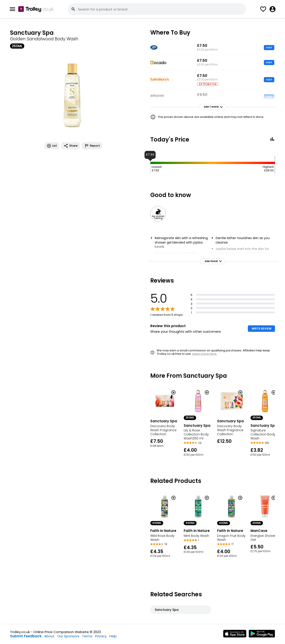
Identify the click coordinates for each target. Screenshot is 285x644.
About (49, 636)
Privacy (101, 636)
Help (113, 636)
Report (92, 146)
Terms (87, 636)
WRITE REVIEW (262, 329)
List (52, 146)
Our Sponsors (68, 636)
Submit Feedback (26, 636)
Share (71, 146)
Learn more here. (205, 354)
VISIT (269, 47)
